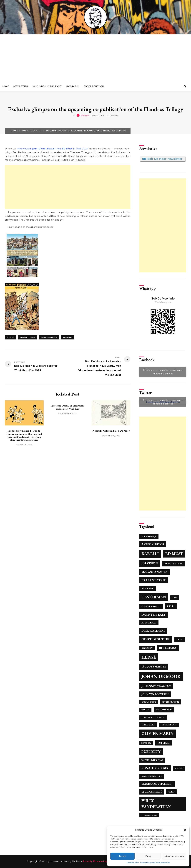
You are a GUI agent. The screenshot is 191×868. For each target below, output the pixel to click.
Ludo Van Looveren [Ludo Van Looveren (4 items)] (153, 717)
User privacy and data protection (155, 863)
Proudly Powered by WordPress (103, 861)
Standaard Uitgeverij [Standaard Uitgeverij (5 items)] (157, 784)
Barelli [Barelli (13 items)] (150, 554)
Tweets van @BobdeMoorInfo (163, 402)
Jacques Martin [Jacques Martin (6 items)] (154, 666)
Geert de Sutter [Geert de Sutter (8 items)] (156, 639)
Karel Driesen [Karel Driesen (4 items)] (171, 702)
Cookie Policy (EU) (94, 86)
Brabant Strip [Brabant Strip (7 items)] (154, 580)
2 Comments (112, 115)
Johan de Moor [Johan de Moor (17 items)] (161, 676)
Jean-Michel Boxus (49, 337)
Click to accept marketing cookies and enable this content (163, 372)
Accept (122, 856)
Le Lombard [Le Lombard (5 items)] (164, 710)
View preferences (174, 856)
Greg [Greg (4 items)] (180, 640)
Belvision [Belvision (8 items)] (150, 563)
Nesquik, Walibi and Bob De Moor (111, 431)
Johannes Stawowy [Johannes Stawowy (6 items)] (156, 686)
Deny (148, 856)
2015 (24, 131)
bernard (85, 115)
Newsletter (21, 86)
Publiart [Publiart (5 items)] (164, 743)
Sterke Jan (68, 337)
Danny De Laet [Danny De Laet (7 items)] (154, 615)
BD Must (11, 337)
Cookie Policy (133, 863)
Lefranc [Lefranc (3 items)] (145, 710)
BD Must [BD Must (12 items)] (174, 554)
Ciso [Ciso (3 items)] (175, 598)
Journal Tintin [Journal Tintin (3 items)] (149, 702)
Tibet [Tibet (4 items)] (171, 792)
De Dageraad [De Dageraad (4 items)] (149, 623)
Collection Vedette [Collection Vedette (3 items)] (151, 606)
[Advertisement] (95, 58)
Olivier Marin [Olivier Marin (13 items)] (158, 733)
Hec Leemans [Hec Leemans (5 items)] (168, 648)
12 (40, 131)
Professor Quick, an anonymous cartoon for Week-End (68, 407)
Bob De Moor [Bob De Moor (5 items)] (174, 564)
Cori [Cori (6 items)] (171, 606)
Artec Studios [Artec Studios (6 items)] (153, 544)
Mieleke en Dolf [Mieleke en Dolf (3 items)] (169, 725)
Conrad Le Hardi (28, 337)
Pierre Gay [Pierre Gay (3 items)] (146, 743)
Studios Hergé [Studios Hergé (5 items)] (152, 792)
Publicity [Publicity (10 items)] (151, 751)
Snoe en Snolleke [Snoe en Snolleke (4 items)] (152, 776)
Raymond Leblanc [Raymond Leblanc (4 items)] (152, 760)
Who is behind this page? (47, 86)
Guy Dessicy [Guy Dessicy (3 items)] (147, 648)
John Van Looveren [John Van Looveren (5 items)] (155, 694)
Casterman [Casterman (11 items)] (154, 597)
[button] (185, 830)
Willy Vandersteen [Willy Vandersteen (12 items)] (156, 804)
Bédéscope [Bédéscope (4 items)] (147, 588)
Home (6, 86)
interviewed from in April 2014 (53, 149)
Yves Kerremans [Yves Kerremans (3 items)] (149, 815)
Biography (73, 86)
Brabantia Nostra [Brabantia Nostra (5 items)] (154, 572)
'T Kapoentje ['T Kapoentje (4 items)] (149, 536)
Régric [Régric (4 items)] (179, 768)
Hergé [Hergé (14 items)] (149, 657)
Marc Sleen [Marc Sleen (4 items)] (148, 725)
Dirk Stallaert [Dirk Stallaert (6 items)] (153, 631)
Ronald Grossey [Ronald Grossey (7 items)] (155, 768)
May (33, 131)
